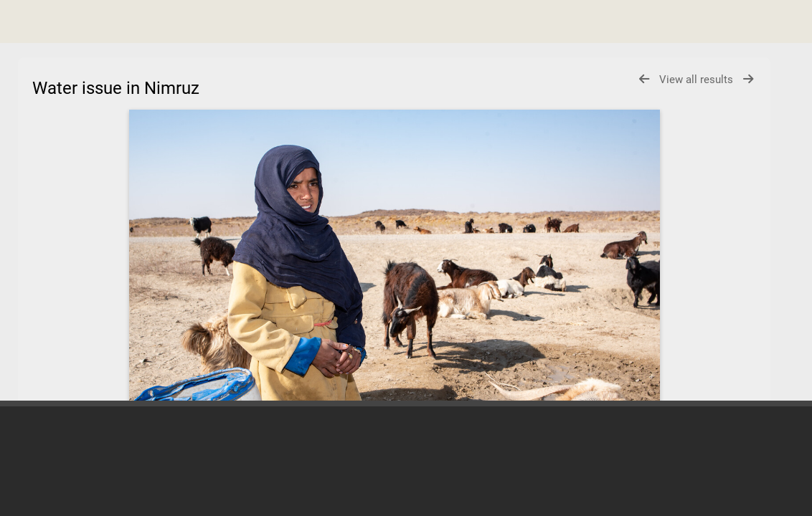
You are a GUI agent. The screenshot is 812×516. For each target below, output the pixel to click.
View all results (698, 80)
